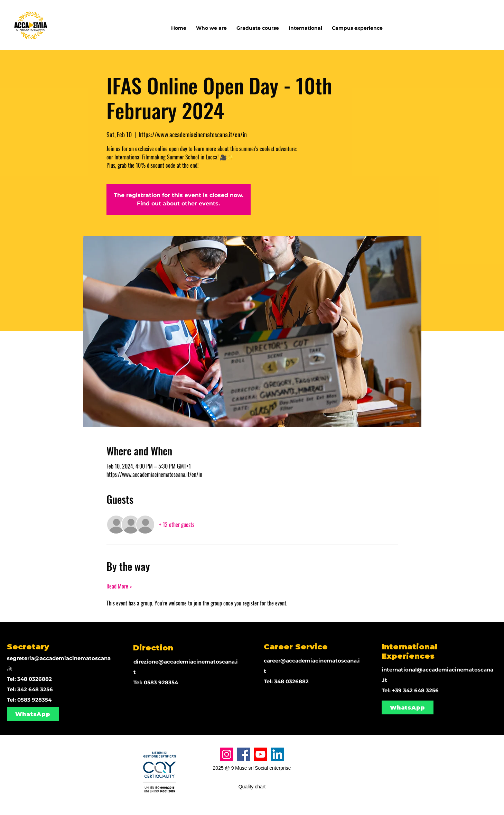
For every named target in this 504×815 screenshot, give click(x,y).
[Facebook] (244, 754)
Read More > (119, 586)
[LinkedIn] (277, 754)
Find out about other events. (178, 203)
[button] (305, 25)
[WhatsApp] (33, 714)
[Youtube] (260, 754)
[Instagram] (227, 754)
